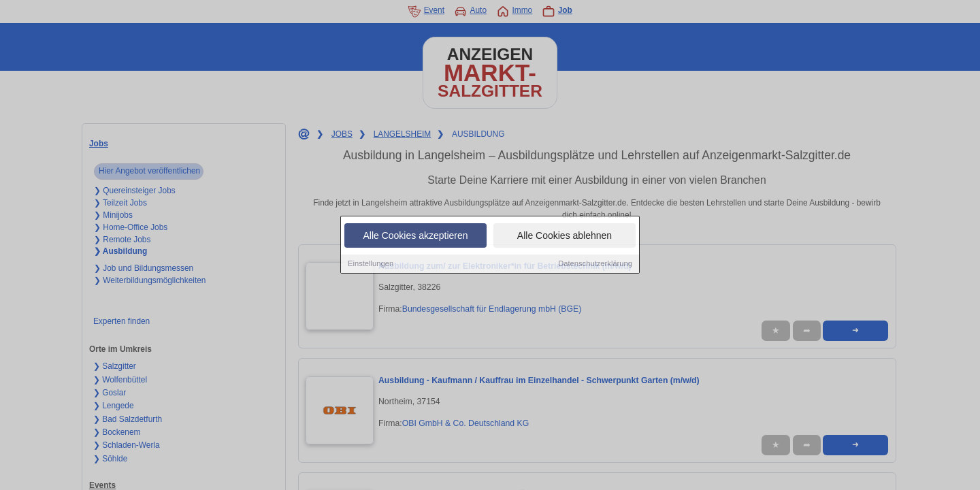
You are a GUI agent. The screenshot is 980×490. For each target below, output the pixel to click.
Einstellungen (371, 264)
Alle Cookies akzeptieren (415, 236)
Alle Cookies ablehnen (565, 236)
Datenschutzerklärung (595, 264)
